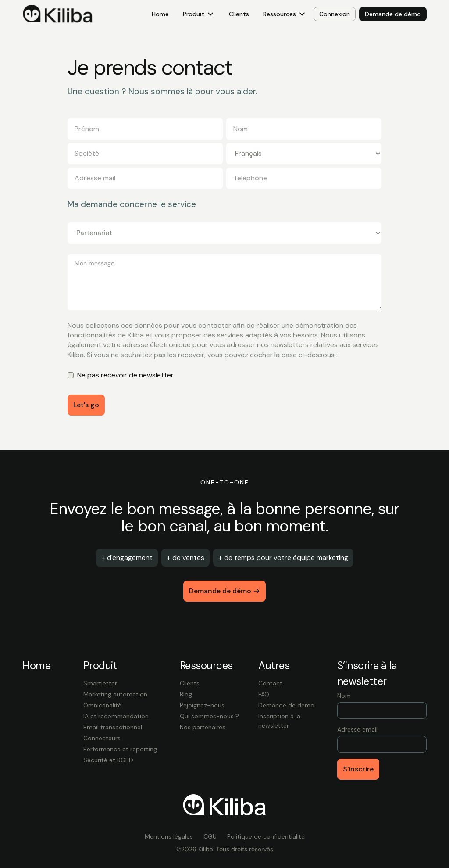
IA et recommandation (116, 716)
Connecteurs (102, 738)
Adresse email (357, 729)
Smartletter (100, 683)
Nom (344, 696)
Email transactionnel (113, 727)
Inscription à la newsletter (279, 721)
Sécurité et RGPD (108, 760)
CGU (210, 836)
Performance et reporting (120, 749)
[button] (199, 14)
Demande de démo (286, 705)
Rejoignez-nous (202, 705)
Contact (270, 683)
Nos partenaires (203, 727)
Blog (186, 694)
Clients (239, 14)
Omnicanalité (102, 705)
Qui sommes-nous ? (209, 716)
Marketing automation (115, 694)
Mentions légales (169, 836)
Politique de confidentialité (266, 836)
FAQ (264, 694)
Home (160, 14)
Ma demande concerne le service (132, 204)
